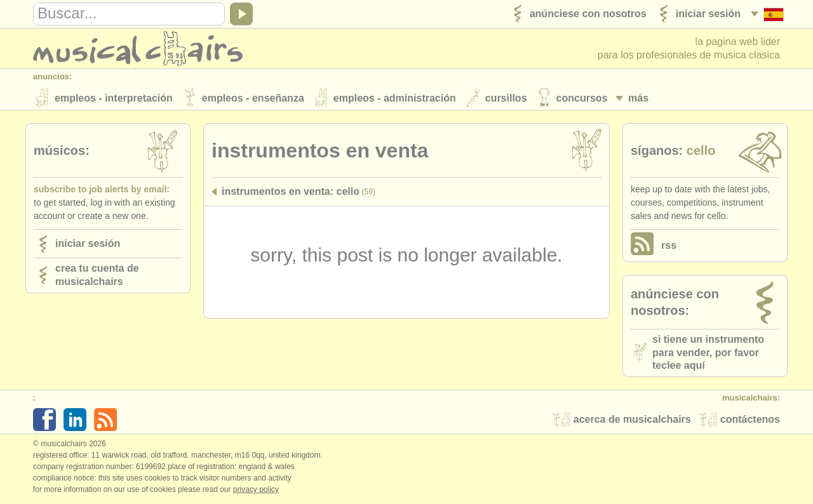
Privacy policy (256, 491)
